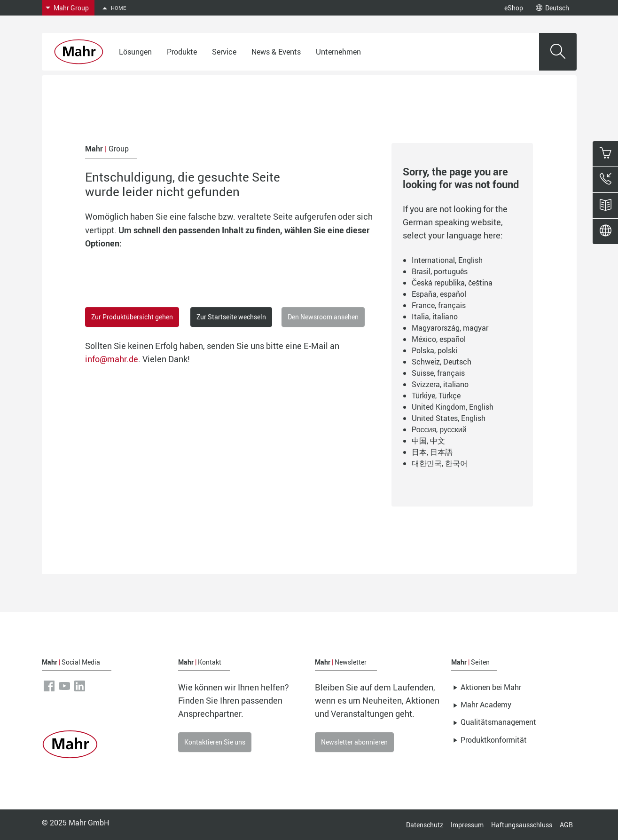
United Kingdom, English (453, 407)
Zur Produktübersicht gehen (132, 317)
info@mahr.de (112, 359)
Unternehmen (338, 52)
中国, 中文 (428, 441)
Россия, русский (439, 429)
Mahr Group (71, 8)
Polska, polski (434, 350)
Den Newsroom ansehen (323, 317)
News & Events (276, 52)
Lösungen (135, 52)
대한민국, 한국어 (440, 463)
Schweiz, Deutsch (442, 362)
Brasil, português (440, 271)
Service (224, 52)
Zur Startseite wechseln (231, 317)
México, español (439, 339)
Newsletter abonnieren (354, 742)
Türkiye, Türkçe (436, 396)
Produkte (182, 52)
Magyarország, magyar (450, 328)
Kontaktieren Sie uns (215, 742)
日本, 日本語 (432, 452)
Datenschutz (425, 825)
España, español (439, 294)
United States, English (449, 418)
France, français (439, 305)
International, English (447, 260)
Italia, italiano (435, 317)
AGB (566, 825)
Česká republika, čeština (452, 283)
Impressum (467, 825)
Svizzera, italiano (440, 384)
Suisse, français (438, 373)
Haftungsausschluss (522, 825)
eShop (514, 8)
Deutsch (552, 8)
